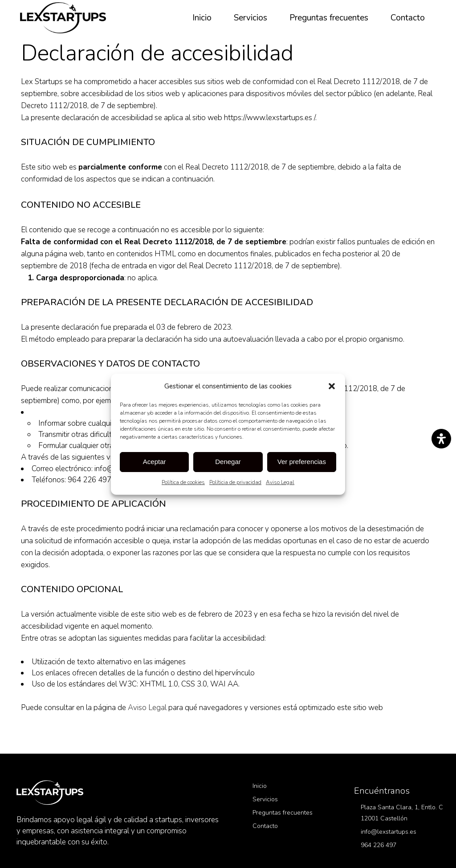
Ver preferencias (302, 462)
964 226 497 (379, 845)
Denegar (228, 462)
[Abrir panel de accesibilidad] (441, 439)
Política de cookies (183, 482)
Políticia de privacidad (235, 482)
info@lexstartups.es (389, 832)
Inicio (260, 786)
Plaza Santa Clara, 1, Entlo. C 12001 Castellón (402, 813)
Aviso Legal (280, 482)
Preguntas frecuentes (283, 813)
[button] (332, 386)
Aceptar (155, 462)
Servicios (265, 799)
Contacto (265, 826)
